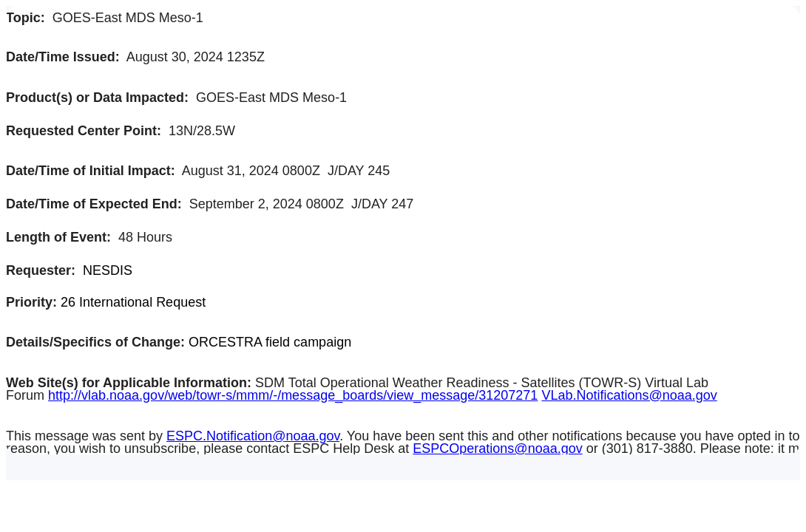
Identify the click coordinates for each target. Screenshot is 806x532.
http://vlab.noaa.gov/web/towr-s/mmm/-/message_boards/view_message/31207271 (293, 395)
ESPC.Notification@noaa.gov (253, 436)
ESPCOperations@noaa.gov (497, 449)
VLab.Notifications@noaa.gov (629, 395)
